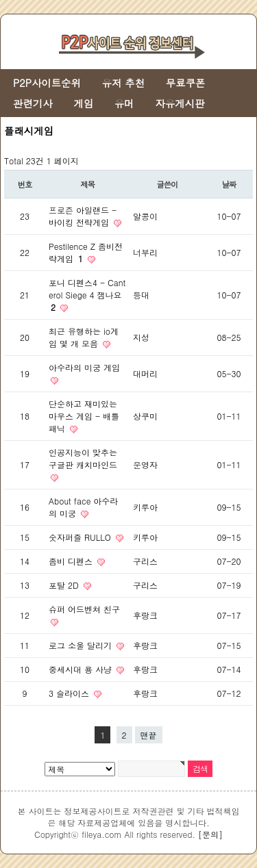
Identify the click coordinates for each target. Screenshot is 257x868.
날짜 (229, 184)
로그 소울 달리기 (82, 645)
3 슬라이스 (70, 693)
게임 (83, 103)
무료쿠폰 (186, 83)
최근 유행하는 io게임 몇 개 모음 (84, 337)
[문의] (210, 834)
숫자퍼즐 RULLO (81, 537)
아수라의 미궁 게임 (84, 367)
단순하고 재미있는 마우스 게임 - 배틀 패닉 (84, 416)
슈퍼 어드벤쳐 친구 (84, 609)
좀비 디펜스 (72, 561)
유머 (124, 103)
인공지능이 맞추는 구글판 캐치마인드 (83, 458)
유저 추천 (123, 83)
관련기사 (33, 103)
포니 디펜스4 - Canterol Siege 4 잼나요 (87, 295)
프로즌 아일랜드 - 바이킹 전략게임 (83, 216)
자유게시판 (180, 103)
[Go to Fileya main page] (129, 42)
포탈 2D (65, 585)
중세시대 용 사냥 (82, 669)
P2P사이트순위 (47, 83)
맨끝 (149, 735)
